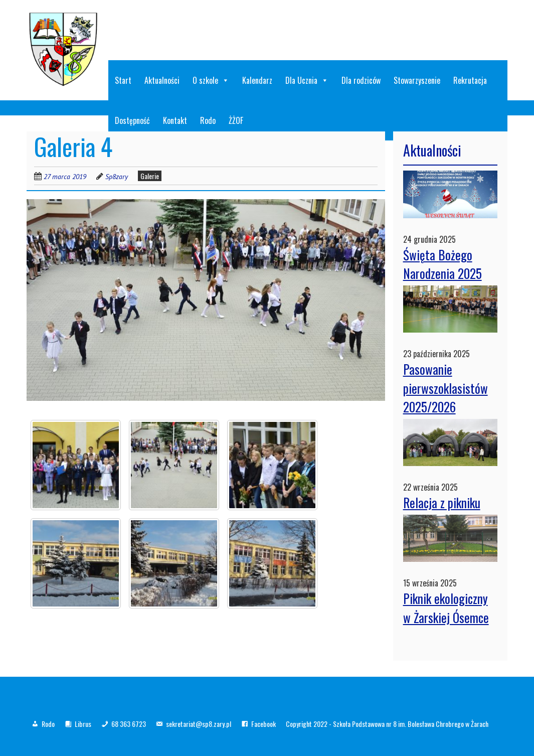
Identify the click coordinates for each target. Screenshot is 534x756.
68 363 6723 (129, 724)
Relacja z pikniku (442, 502)
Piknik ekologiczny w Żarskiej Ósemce (446, 608)
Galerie (150, 176)
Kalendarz (257, 80)
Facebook (263, 724)
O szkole (211, 80)
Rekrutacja (470, 80)
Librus (83, 724)
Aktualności (162, 80)
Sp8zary (117, 177)
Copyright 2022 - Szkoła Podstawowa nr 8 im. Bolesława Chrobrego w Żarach (387, 724)
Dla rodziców (361, 80)
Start (123, 80)
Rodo (48, 724)
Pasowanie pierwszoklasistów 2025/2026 (446, 388)
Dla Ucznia (307, 80)
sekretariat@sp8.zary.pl (199, 724)
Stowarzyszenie (417, 80)
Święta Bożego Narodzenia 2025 (442, 264)
